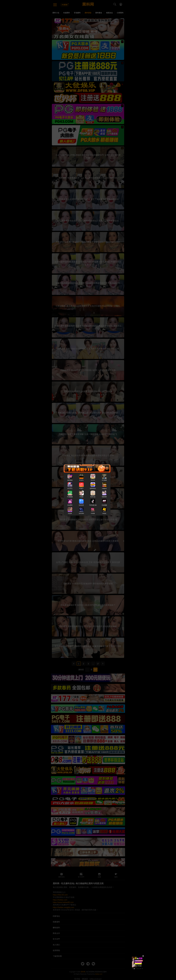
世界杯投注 (93, 488)
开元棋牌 (104, 480)
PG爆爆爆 (70, 497)
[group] (137, 962)
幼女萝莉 (70, 505)
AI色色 (104, 513)
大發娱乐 (104, 488)
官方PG (93, 480)
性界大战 (93, 497)
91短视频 (104, 505)
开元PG (81, 480)
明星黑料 (104, 497)
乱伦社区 (81, 505)
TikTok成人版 (93, 505)
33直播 (81, 497)
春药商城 (70, 480)
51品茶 (70, 513)
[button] (133, 969)
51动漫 (93, 513)
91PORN (81, 513)
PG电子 (81, 488)
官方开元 (70, 488)
